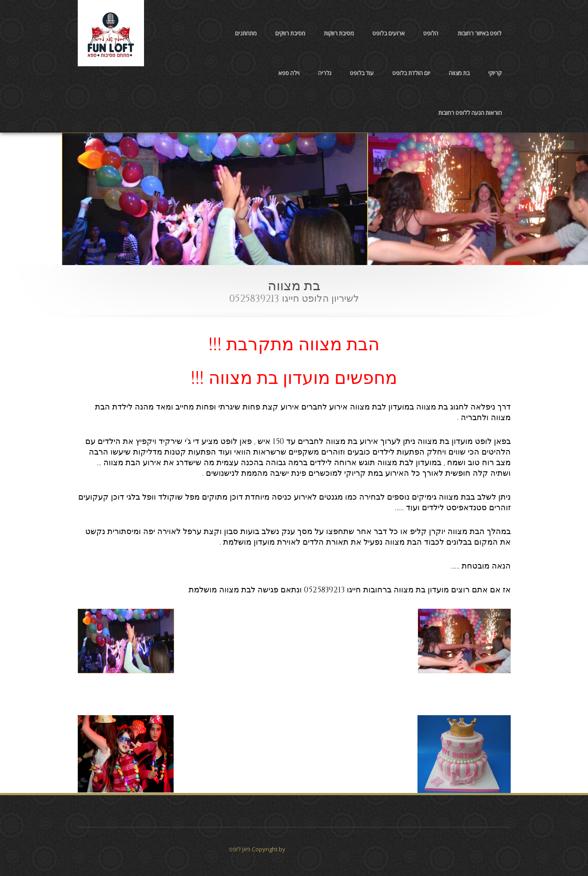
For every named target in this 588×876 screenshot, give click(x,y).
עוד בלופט (362, 73)
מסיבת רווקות (339, 33)
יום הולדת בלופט (411, 73)
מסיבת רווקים (290, 33)
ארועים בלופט (389, 33)
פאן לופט (240, 849)
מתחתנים (246, 33)
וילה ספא (289, 73)
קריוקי (495, 73)
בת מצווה (459, 73)
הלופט (431, 33)
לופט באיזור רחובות (480, 33)
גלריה (325, 73)
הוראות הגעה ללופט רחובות (470, 113)
